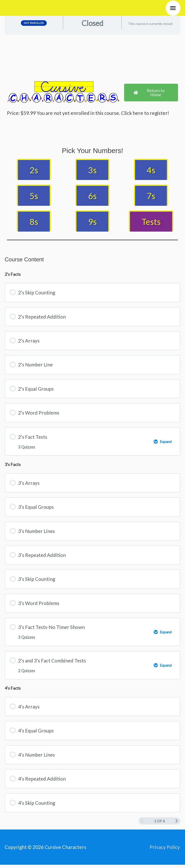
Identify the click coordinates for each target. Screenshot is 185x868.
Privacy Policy (165, 850)
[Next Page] (177, 824)
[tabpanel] (92, 143)
